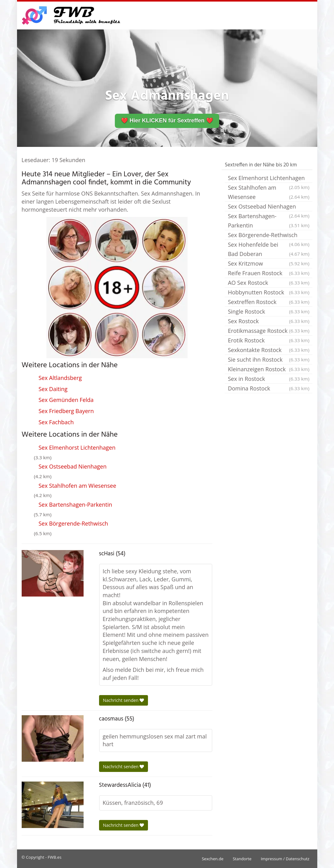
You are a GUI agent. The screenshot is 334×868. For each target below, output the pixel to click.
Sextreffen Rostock (269, 302)
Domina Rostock (269, 388)
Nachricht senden (124, 700)
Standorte (242, 859)
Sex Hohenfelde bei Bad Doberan (269, 250)
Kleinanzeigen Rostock (269, 369)
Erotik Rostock (269, 340)
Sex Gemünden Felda (66, 400)
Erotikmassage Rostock (269, 331)
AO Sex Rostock (269, 283)
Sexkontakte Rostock (269, 350)
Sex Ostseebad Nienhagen (73, 466)
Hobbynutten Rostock (269, 292)
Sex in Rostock (269, 379)
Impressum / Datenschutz (285, 859)
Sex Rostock (269, 321)
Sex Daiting (53, 389)
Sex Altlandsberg (60, 378)
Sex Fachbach (56, 422)
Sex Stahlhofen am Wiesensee (78, 486)
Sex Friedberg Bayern (66, 411)
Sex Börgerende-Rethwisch (74, 523)
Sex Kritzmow (269, 263)
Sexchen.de (213, 859)
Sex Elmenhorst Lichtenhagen (77, 447)
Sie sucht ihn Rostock (269, 359)
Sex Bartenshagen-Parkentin (76, 504)
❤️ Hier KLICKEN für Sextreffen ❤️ (167, 121)
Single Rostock (269, 311)
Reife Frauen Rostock (269, 273)
